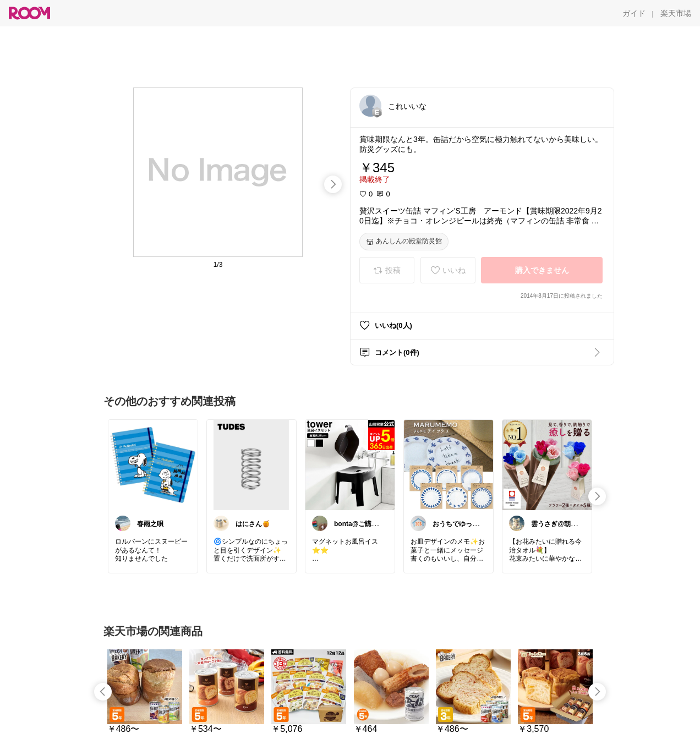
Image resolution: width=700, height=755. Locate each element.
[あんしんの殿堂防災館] (404, 242)
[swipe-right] (333, 184)
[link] (153, 464)
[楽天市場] (676, 13)
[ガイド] (634, 13)
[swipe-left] (103, 692)
